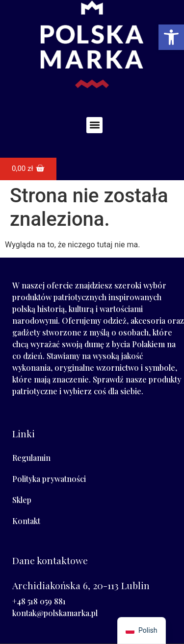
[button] (94, 125)
